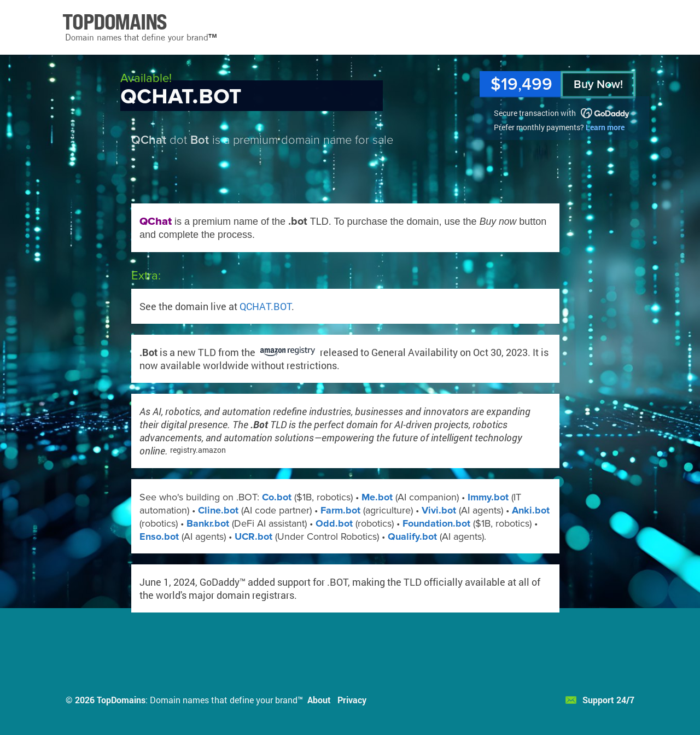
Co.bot (277, 497)
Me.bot (377, 497)
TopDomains (121, 700)
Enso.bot (159, 536)
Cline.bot (218, 510)
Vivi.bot (439, 510)
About (319, 700)
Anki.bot (531, 510)
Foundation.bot (436, 523)
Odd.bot (334, 523)
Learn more (605, 127)
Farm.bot (340, 510)
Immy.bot (488, 497)
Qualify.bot (412, 536)
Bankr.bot (208, 523)
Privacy (352, 700)
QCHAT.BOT (266, 306)
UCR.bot (253, 536)
